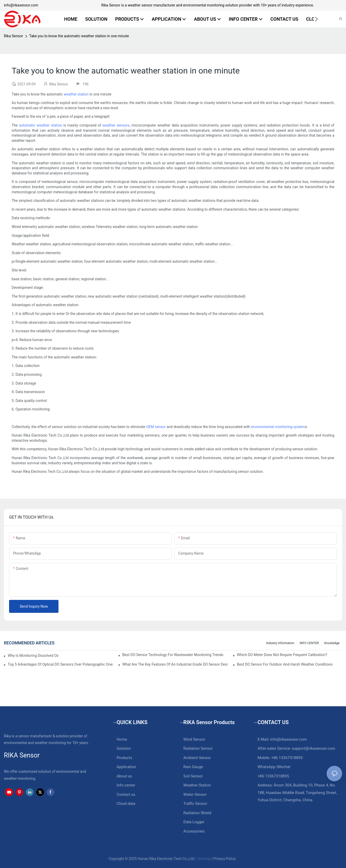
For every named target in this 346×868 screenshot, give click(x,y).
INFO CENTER (309, 643)
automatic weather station (41, 125)
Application (126, 767)
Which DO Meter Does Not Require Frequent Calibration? (282, 655)
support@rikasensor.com (313, 748)
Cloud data (126, 804)
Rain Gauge (193, 767)
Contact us (126, 795)
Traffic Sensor (195, 804)
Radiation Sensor (198, 748)
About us (124, 776)
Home (122, 739)
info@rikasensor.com (21, 5)
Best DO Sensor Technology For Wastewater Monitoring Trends (173, 655)
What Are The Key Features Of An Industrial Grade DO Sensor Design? (175, 664)
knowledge (332, 643)
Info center (126, 785)
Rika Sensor (13, 36)
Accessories (194, 831)
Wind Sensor (194, 739)
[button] (316, 19)
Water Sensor (195, 795)
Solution (124, 748)
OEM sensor (156, 427)
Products (124, 758)
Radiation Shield (197, 813)
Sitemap (204, 859)
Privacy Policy (224, 859)
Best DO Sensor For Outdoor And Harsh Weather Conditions (285, 664)
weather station (76, 94)
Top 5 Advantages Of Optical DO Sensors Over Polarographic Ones (60, 664)
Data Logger (194, 822)
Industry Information (280, 643)
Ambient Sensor (197, 758)
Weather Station (197, 785)
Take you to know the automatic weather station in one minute (79, 36)
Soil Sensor (193, 776)
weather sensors (116, 125)
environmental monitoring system (278, 427)
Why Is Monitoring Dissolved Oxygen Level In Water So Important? (33, 656)
